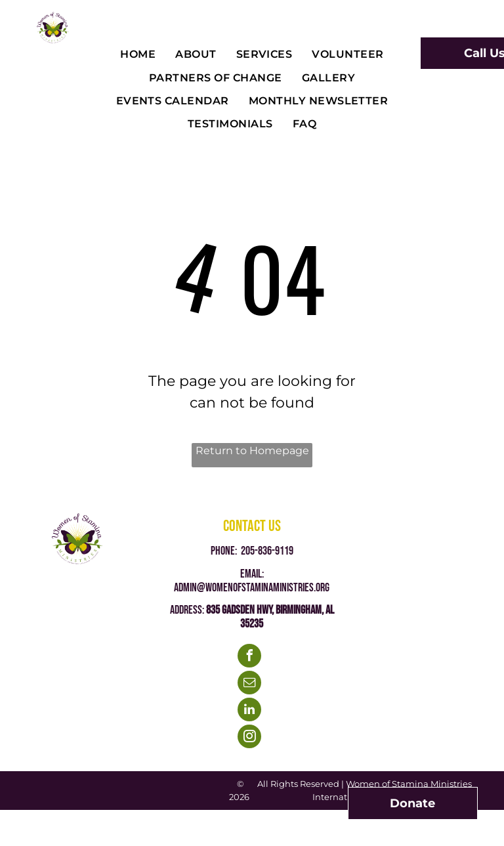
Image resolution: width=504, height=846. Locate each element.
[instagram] (249, 738)
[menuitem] (138, 55)
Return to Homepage (252, 451)
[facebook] (249, 657)
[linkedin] (249, 711)
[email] (249, 684)
